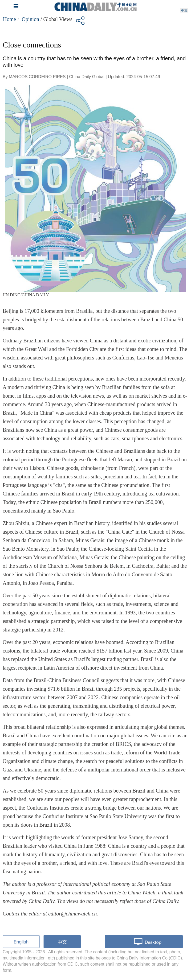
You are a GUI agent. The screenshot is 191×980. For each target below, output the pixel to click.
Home (9, 19)
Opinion (30, 19)
